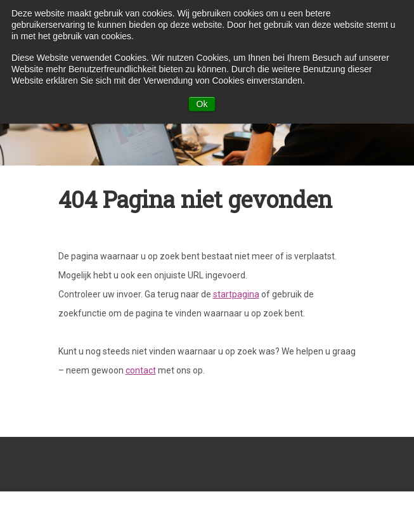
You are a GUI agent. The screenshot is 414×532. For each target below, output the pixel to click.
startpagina (236, 294)
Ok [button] (202, 104)
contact (141, 370)
